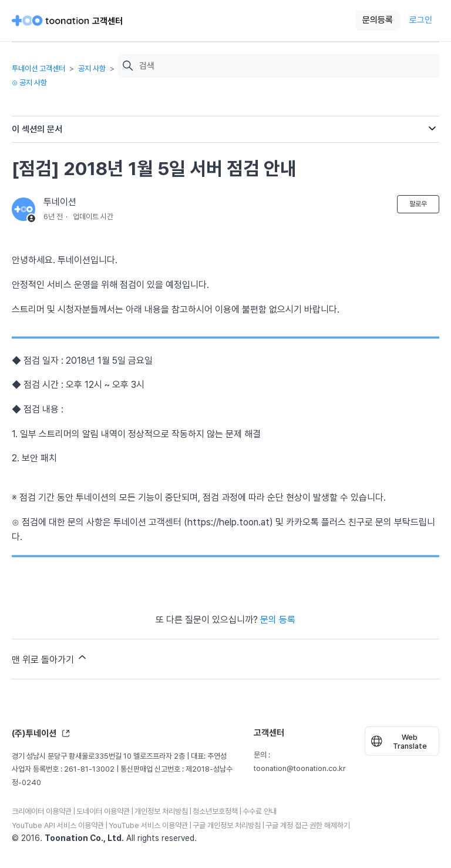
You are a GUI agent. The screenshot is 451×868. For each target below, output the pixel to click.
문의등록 (378, 20)
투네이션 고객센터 (38, 68)
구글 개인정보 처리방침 (227, 825)
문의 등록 (278, 620)
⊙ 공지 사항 (29, 83)
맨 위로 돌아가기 (50, 658)
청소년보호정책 (215, 811)
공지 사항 (92, 68)
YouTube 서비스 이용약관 (148, 825)
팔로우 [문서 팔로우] (418, 204)
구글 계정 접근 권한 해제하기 (308, 825)
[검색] (286, 66)
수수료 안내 (260, 811)
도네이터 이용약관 (103, 811)
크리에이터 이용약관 (42, 811)
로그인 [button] (421, 20)
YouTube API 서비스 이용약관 (58, 825)
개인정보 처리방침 (161, 811)
